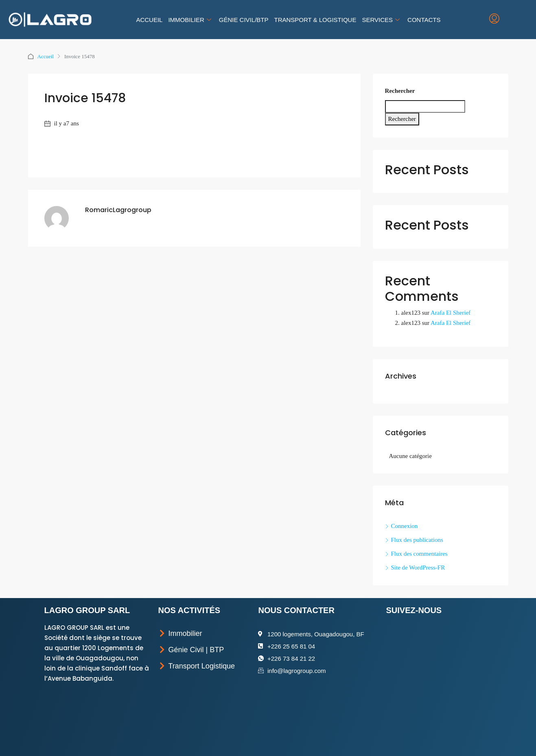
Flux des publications (417, 540)
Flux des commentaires (419, 554)
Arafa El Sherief (451, 313)
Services (382, 20)
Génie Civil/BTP (244, 20)
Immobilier (190, 20)
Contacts (424, 20)
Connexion (405, 526)
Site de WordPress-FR (418, 568)
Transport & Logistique (315, 20)
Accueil (149, 20)
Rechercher (400, 91)
